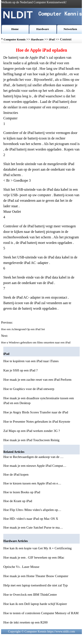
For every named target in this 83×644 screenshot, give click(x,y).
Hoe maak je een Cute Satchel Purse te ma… (33, 527)
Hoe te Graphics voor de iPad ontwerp (29, 389)
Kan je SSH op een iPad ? (20, 370)
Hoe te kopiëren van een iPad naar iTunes (31, 361)
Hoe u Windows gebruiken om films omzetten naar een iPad (36, 342)
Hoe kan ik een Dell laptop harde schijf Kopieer (35, 604)
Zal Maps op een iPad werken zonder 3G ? (32, 431)
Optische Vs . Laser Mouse (21, 567)
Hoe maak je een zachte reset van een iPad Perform (37, 380)
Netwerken (70, 29)
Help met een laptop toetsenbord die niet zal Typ (36, 585)
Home (15, 29)
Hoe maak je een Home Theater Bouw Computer (36, 576)
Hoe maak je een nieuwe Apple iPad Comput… (35, 466)
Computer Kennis (14, 39)
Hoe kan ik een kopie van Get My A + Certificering (37, 548)
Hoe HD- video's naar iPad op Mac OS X (31, 519)
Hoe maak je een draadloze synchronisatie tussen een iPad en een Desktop (39, 401)
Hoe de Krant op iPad (18, 501)
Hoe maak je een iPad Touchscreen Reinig (31, 440)
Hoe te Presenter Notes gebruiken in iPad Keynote (37, 422)
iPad (52, 39)
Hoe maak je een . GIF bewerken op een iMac (34, 557)
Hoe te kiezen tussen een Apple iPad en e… (32, 483)
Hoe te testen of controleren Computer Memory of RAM (41, 613)
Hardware (43, 29)
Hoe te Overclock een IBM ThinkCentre (30, 595)
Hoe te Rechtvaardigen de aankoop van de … (33, 457)
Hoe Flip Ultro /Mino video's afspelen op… (32, 510)
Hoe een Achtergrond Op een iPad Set (23, 329)
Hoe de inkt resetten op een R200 (25, 622)
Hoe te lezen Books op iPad (22, 492)
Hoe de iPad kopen (16, 475)
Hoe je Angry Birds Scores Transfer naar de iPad (36, 412)
